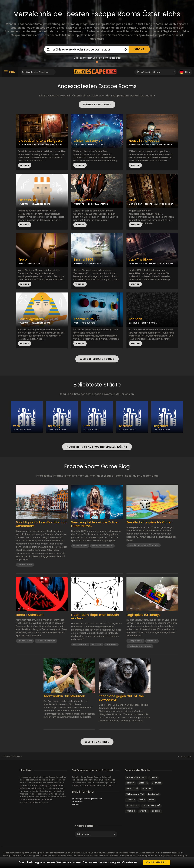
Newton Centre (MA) (136, 777)
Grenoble (131, 800)
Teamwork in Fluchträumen (64, 696)
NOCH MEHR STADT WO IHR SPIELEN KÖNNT (97, 447)
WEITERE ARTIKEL (97, 742)
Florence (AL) (132, 805)
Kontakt (76, 805)
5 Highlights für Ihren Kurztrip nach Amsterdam (42, 524)
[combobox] (155, 72)
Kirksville (143, 811)
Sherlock (135, 319)
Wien (16, 426)
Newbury (130, 783)
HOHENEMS (79, 263)
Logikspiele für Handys (143, 615)
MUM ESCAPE (94, 263)
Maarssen (147, 788)
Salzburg (54, 426)
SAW (132, 200)
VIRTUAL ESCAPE (95, 144)
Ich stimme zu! (157, 862)
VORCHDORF (25, 144)
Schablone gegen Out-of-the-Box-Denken (122, 698)
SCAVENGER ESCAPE (42, 204)
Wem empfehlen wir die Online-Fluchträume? (95, 524)
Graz (87, 426)
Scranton (143, 783)
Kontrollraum (84, 319)
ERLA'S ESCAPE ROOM (163, 144)
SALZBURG (79, 144)
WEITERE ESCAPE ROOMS (97, 359)
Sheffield (131, 811)
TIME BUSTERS (33, 263)
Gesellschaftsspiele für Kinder (149, 522)
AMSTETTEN (79, 204)
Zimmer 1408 (83, 260)
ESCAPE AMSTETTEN (98, 204)
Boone (142, 800)
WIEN (21, 263)
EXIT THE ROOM (150, 323)
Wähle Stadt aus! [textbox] (151, 72)
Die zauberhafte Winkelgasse (41, 141)
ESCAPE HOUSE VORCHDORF (48, 144)
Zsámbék (157, 783)
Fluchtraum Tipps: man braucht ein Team (95, 617)
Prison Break (28, 200)
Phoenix (153, 777)
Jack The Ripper (141, 260)
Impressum (77, 802)
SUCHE (139, 49)
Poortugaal (154, 794)
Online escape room (102, 546)
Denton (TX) (132, 788)
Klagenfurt (161, 426)
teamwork (111, 644)
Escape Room (25, 565)
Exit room (97, 644)
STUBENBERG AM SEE (139, 144)
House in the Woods (144, 141)
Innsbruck (125, 426)
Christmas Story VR (88, 141)
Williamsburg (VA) (135, 794)
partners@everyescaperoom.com (87, 799)
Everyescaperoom (11, 756)
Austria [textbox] (86, 834)
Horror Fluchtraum (30, 615)
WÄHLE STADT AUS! (97, 105)
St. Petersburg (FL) (151, 805)
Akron (152, 800)
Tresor (23, 260)
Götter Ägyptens (31, 319)
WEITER (25, 165)
